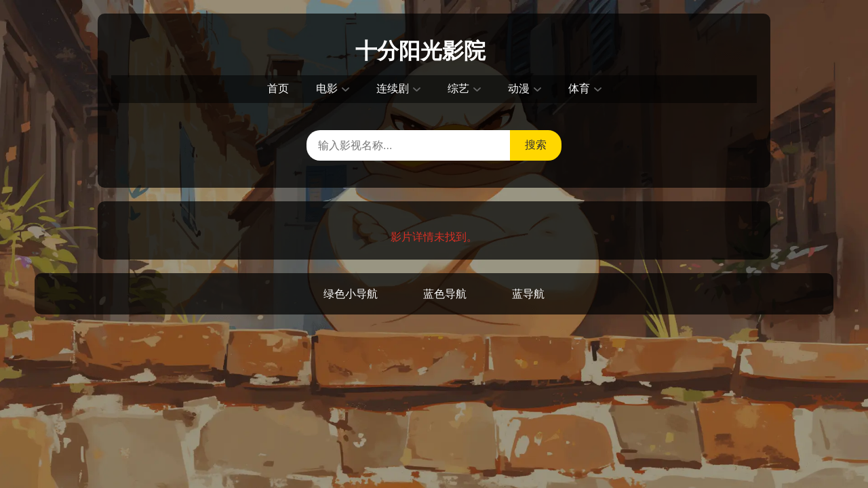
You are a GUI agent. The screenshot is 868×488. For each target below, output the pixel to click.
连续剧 (393, 88)
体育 (579, 88)
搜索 (536, 145)
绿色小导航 (351, 294)
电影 (327, 88)
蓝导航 (528, 294)
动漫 (519, 88)
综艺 (458, 88)
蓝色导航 (445, 294)
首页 (278, 88)
